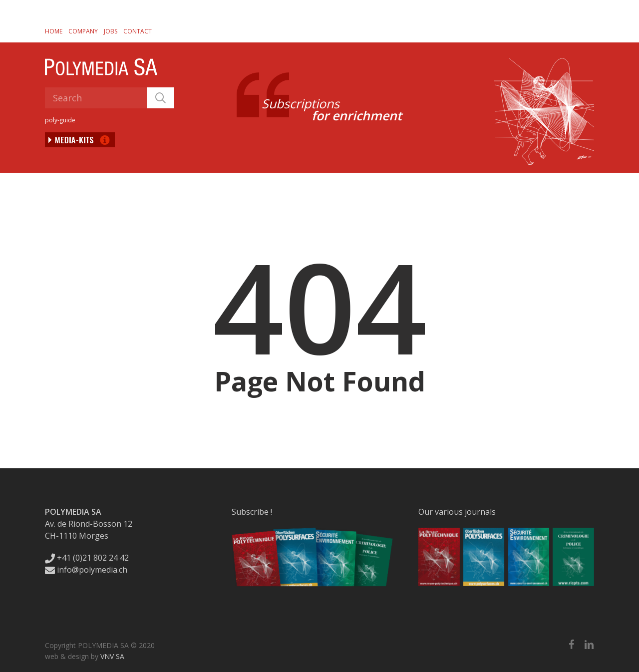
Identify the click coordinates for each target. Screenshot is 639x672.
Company (83, 31)
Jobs (111, 31)
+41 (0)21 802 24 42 (87, 558)
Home (54, 31)
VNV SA (112, 656)
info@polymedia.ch (86, 570)
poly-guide (60, 120)
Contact (138, 31)
